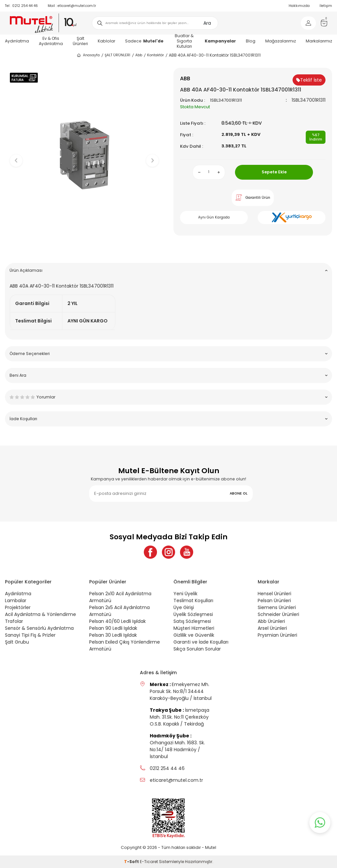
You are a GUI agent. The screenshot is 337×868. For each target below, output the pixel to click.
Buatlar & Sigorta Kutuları (184, 41)
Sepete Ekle (274, 172)
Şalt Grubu (17, 642)
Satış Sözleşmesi (192, 621)
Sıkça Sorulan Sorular (197, 649)
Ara (207, 23)
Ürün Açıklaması (168, 270)
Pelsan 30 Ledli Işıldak (113, 635)
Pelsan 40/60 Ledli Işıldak (117, 621)
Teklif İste (309, 80)
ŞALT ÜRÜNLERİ (117, 55)
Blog (251, 41)
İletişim (326, 6)
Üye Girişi (184, 607)
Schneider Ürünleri (278, 614)
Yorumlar (168, 397)
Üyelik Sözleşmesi (193, 614)
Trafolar (14, 621)
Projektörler (18, 607)
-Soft (132, 862)
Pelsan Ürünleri (274, 600)
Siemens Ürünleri (277, 607)
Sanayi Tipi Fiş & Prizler (30, 635)
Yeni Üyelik (185, 594)
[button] (84, 248)
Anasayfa (88, 55)
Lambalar (16, 600)
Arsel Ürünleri (272, 628)
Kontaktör (156, 55)
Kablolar (106, 41)
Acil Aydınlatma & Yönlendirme (40, 614)
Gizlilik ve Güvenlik (194, 635)
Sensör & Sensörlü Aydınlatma (39, 628)
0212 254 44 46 (21, 6)
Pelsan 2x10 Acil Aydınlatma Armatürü (120, 597)
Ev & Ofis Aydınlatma (51, 41)
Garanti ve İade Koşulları (201, 642)
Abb (139, 55)
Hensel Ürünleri (274, 594)
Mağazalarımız (281, 41)
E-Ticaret (149, 862)
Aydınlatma (17, 41)
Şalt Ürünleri (80, 41)
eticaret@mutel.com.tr (72, 6)
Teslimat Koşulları (193, 600)
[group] (84, 155)
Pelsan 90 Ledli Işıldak (113, 628)
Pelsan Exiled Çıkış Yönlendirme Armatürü (125, 645)
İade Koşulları (168, 419)
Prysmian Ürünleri (277, 635)
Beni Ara (168, 375)
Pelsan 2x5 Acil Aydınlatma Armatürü (119, 611)
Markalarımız (319, 41)
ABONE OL (239, 493)
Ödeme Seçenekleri (168, 354)
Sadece (144, 41)
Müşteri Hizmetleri (194, 628)
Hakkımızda (299, 6)
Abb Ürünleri (271, 621)
